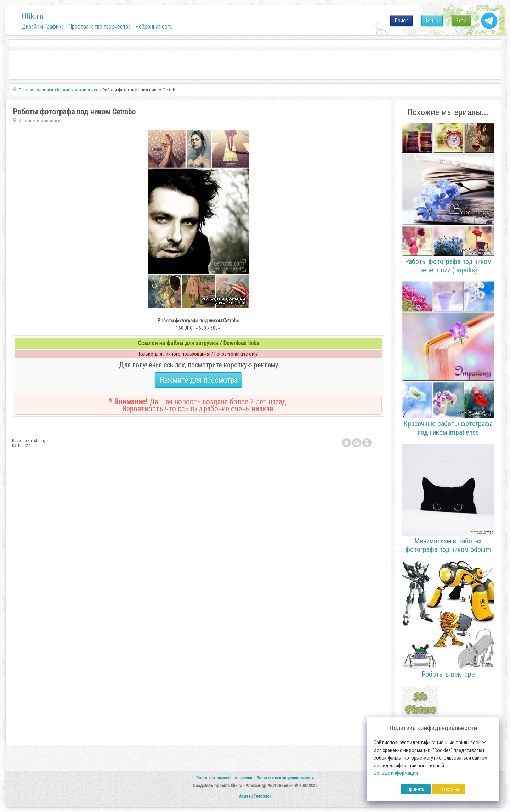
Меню (432, 21)
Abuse (245, 796)
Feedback (262, 796)
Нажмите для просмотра (198, 380)
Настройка (449, 789)
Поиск (401, 21)
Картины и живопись (40, 121)
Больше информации (396, 773)
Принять (416, 789)
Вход (461, 21)
